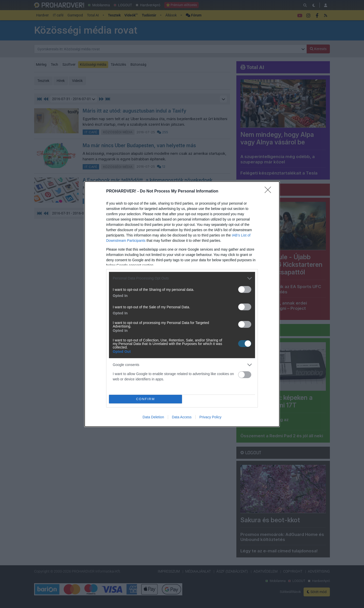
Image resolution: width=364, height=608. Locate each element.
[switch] (245, 289)
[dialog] (182, 304)
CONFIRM (145, 399)
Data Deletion (153, 417)
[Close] (269, 191)
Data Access (182, 417)
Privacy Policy (210, 417)
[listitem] (182, 278)
